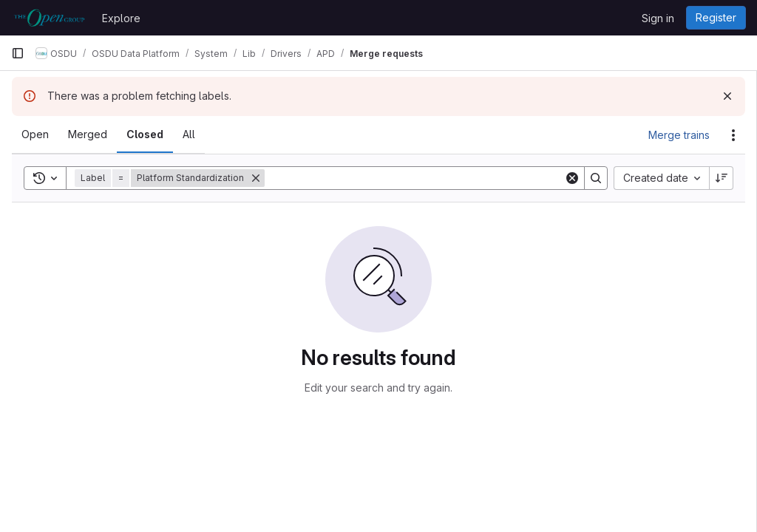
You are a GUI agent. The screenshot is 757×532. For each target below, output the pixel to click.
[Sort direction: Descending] (722, 178)
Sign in (658, 18)
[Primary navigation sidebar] (18, 53)
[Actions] (733, 135)
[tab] (35, 134)
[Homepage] (49, 18)
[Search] (414, 178)
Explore (121, 18)
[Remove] (256, 178)
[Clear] (572, 178)
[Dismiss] (727, 96)
